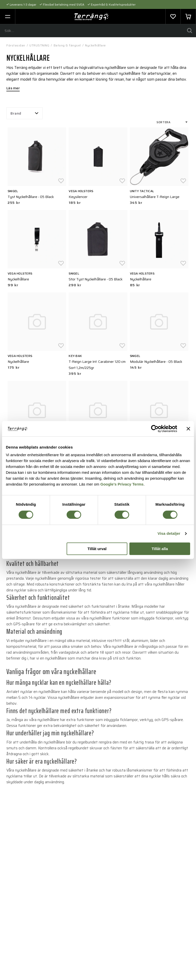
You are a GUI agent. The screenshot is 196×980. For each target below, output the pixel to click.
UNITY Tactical (142, 191)
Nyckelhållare (95, 45)
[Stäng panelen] (188, 429)
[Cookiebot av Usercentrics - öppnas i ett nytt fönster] (155, 429)
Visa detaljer (169, 534)
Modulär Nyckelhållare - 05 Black (156, 362)
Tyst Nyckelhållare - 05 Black (31, 197)
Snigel (13, 191)
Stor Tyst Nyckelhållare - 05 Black (96, 279)
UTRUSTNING (39, 45)
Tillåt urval (97, 549)
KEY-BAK (75, 356)
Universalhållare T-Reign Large (155, 197)
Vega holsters (81, 191)
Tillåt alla (160, 549)
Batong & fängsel (67, 45)
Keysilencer (78, 197)
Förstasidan (16, 45)
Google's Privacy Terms (122, 484)
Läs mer (13, 89)
